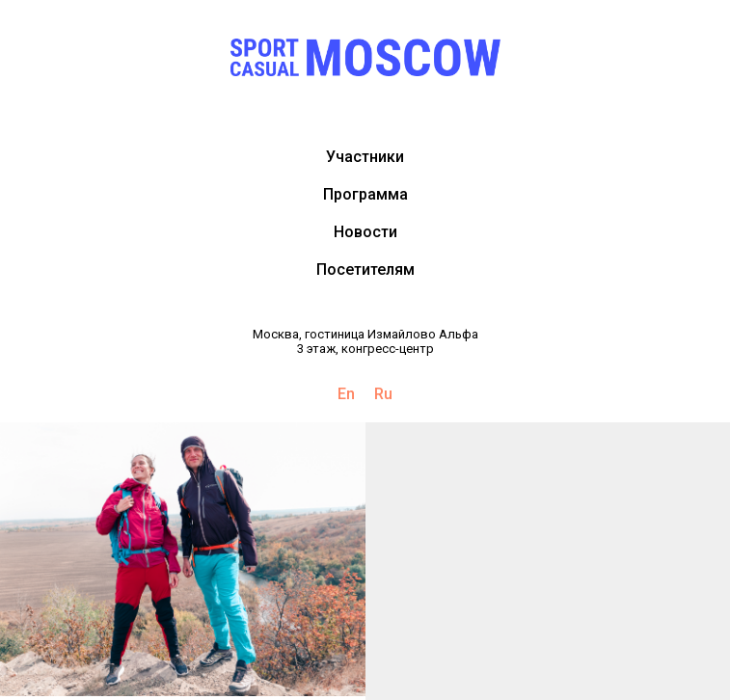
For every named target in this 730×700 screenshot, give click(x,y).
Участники (365, 157)
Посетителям (365, 269)
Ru (383, 394)
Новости (365, 232)
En (346, 394)
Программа (365, 194)
